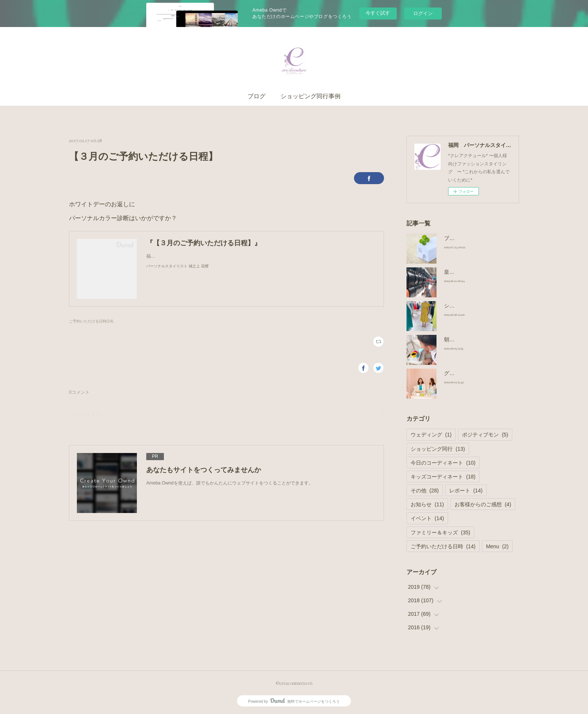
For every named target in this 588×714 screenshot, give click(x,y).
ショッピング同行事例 (310, 96)
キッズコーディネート (443, 477)
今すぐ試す (378, 13)
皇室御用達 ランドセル (471, 272)
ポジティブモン (485, 435)
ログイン (423, 13)
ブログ (256, 96)
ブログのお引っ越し (468, 238)
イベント (427, 518)
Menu (497, 546)
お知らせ (427, 504)
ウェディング (431, 435)
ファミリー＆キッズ (440, 532)
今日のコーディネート (443, 463)
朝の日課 (454, 339)
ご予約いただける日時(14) (91, 321)
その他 (425, 490)
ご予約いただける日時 (443, 546)
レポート (466, 490)
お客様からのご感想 (483, 504)
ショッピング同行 (438, 449)
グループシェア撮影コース (475, 373)
